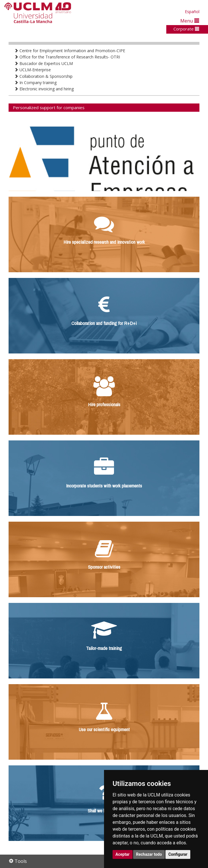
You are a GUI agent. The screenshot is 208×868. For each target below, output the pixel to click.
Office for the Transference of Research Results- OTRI (67, 57)
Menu (190, 21)
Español (192, 12)
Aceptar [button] (123, 854)
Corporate (186, 29)
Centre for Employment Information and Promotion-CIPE (70, 51)
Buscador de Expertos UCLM (44, 63)
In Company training (35, 83)
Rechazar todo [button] (149, 854)
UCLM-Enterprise (33, 70)
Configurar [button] (178, 854)
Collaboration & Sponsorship (43, 76)
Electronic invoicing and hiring (44, 89)
